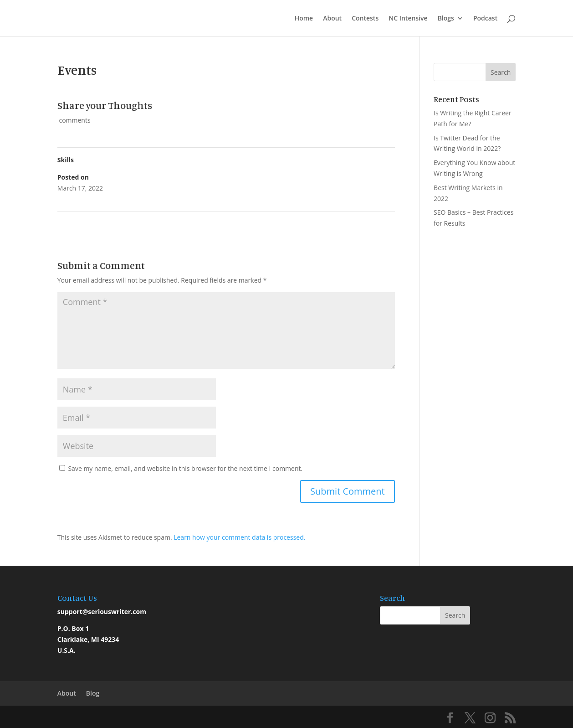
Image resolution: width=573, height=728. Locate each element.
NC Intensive (408, 19)
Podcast (485, 19)
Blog (93, 693)
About (332, 19)
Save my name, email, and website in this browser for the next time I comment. (185, 468)
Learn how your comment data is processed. (239, 537)
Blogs (446, 19)
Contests (365, 19)
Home (304, 19)
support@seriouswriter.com (102, 612)
